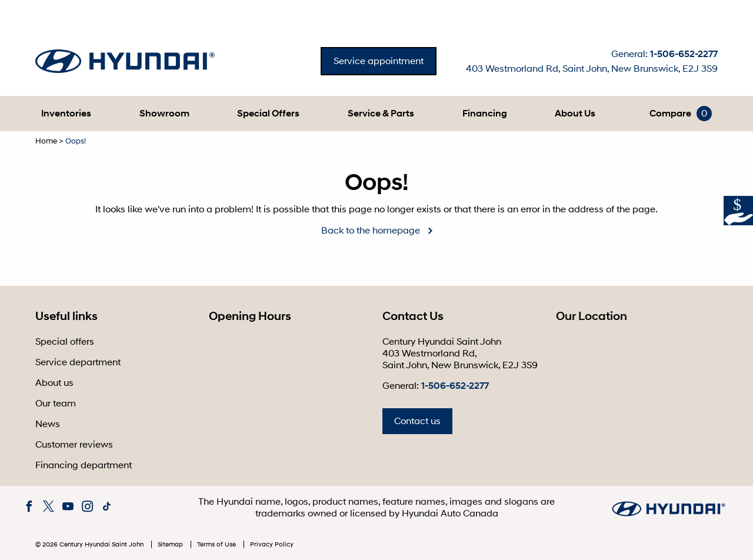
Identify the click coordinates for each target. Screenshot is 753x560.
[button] (66, 114)
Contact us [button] (417, 421)
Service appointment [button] (379, 61)
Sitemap (171, 544)
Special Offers (268, 114)
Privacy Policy (272, 544)
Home (46, 141)
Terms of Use (217, 544)
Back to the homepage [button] (371, 231)
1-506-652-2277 (684, 54)
